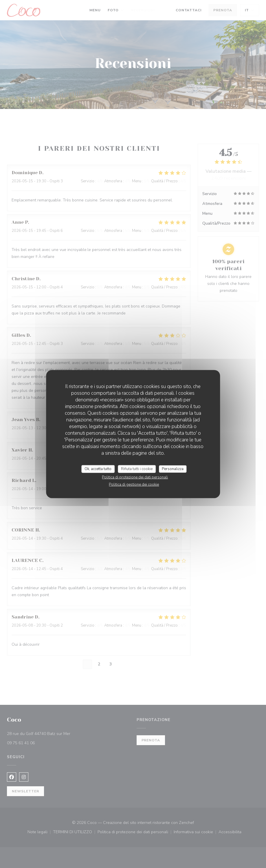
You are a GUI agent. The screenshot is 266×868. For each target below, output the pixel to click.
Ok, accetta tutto (98, 469)
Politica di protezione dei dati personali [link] (135, 477)
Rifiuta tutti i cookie (137, 469)
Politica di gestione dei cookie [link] (134, 485)
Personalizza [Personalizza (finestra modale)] (173, 469)
